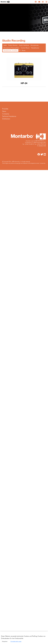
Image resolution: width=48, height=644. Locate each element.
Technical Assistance (9, 116)
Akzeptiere (5, 642)
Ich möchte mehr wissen (16, 642)
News (4, 111)
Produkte (5, 109)
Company (6, 114)
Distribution (6, 119)
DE (43, 2)
